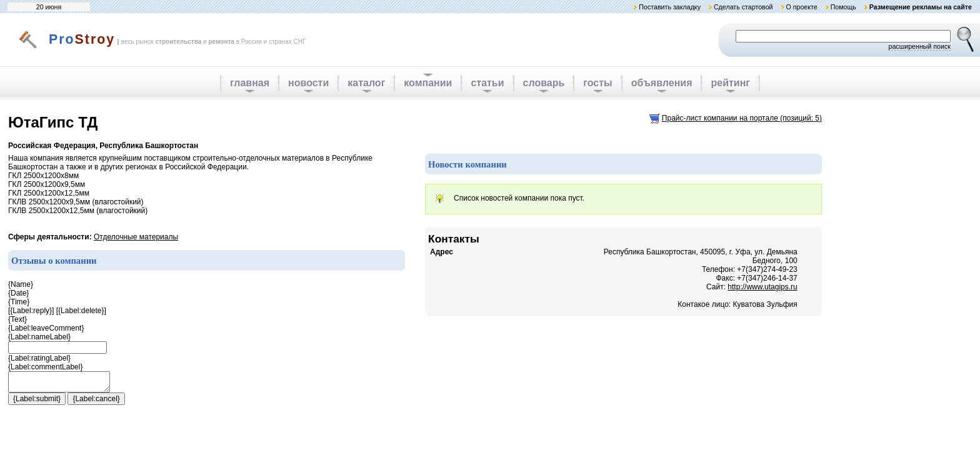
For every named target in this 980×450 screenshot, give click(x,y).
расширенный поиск (919, 46)
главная (250, 83)
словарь (544, 83)
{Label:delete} (81, 311)
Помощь (843, 7)
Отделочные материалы (136, 237)
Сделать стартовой (743, 7)
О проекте (801, 7)
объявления (662, 83)
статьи (487, 83)
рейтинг (730, 83)
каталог (366, 83)
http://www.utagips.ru (762, 287)
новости (308, 83)
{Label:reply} (31, 311)
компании (428, 83)
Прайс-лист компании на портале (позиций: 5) (742, 118)
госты (597, 83)
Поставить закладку (670, 7)
